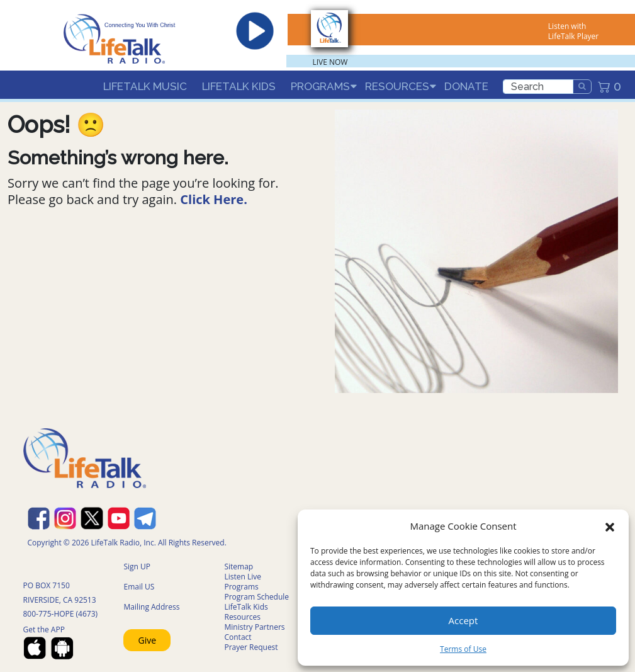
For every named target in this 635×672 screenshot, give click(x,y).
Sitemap (239, 567)
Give (148, 640)
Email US (139, 587)
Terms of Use (463, 649)
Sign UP (137, 567)
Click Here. (214, 199)
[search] (538, 87)
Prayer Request (251, 647)
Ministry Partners (254, 627)
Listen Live (243, 577)
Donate (466, 86)
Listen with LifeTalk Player (573, 31)
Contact (238, 637)
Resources (397, 86)
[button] (610, 526)
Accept (464, 620)
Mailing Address (151, 607)
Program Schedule (256, 597)
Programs (320, 86)
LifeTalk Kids (239, 86)
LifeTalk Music (145, 86)
